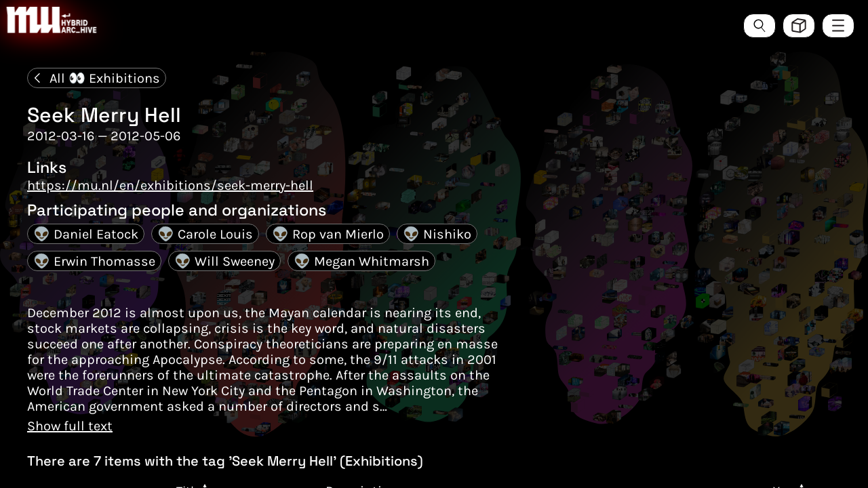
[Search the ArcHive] (759, 26)
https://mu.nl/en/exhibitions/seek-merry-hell (170, 185)
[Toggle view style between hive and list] (799, 26)
